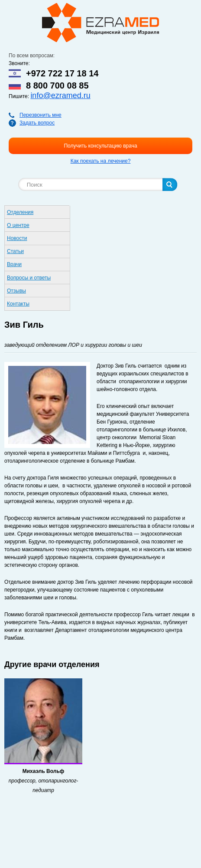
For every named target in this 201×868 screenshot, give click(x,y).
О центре (18, 225)
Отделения (20, 212)
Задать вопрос (37, 123)
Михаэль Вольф (44, 771)
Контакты (18, 304)
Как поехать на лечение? (101, 161)
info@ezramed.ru (60, 95)
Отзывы (16, 291)
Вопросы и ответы (29, 278)
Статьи (15, 251)
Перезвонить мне (41, 115)
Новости (17, 238)
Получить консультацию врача (100, 146)
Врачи (14, 264)
